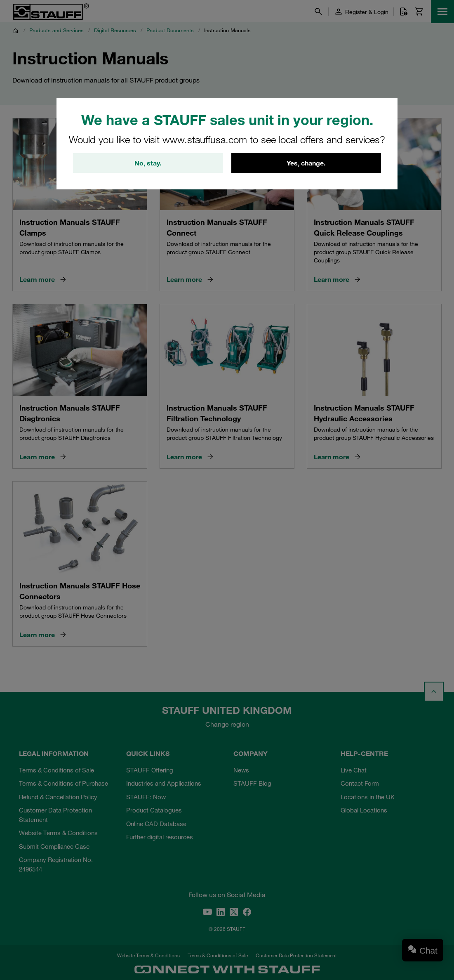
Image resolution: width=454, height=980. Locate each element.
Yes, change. (306, 163)
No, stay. (148, 163)
